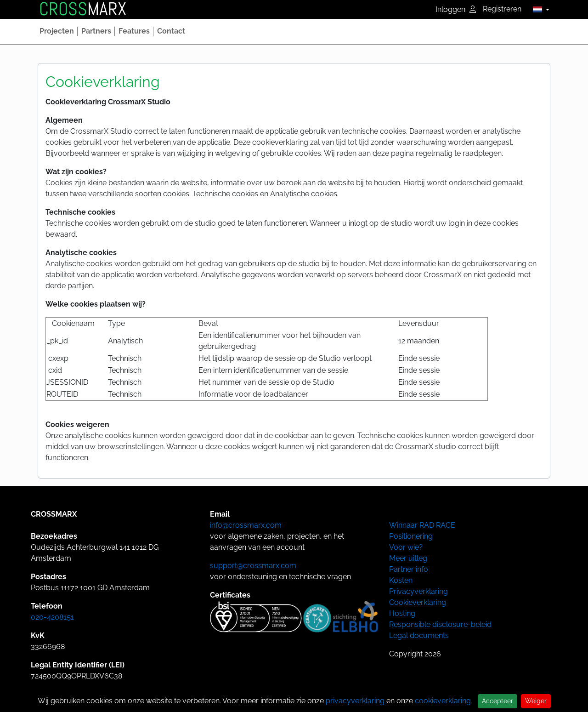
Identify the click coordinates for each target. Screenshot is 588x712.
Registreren (502, 9)
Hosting (402, 613)
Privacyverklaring (418, 591)
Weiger (536, 701)
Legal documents (419, 635)
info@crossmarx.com (246, 525)
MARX (83, 9)
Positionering (411, 536)
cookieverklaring (443, 701)
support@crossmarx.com (253, 566)
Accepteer (498, 701)
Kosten (401, 580)
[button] (539, 9)
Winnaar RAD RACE (422, 525)
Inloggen (456, 9)
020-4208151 (52, 617)
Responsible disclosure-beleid (440, 624)
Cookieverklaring (418, 602)
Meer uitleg (408, 558)
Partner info (409, 569)
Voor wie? (406, 547)
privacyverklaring (355, 701)
